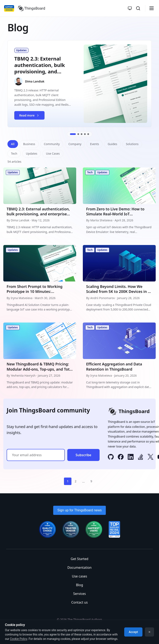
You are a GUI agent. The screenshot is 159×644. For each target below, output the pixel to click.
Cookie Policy (19, 639)
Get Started (79, 559)
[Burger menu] (152, 8)
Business (29, 144)
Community (52, 144)
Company (75, 144)
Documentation (79, 568)
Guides (112, 144)
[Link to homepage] (31, 8)
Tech (14, 153)
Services (79, 594)
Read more (32, 116)
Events (95, 144)
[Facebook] (121, 457)
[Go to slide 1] (73, 134)
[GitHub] (111, 457)
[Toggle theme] (130, 8)
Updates (32, 153)
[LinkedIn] (131, 457)
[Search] (138, 8)
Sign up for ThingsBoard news (79, 510)
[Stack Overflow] (141, 457)
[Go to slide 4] (85, 134)
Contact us (79, 602)
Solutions (132, 144)
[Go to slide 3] (82, 134)
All (13, 144)
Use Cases (53, 153)
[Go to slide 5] (88, 134)
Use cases (79, 576)
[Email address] (36, 455)
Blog (79, 585)
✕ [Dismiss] (149, 632)
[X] (151, 457)
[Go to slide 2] (78, 134)
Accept (133, 632)
